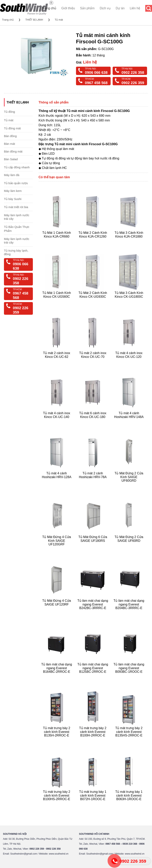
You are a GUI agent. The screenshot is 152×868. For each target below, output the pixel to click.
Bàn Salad (11, 159)
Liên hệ (135, 8)
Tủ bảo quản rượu (16, 183)
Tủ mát (59, 20)
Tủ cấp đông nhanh (17, 167)
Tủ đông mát (12, 128)
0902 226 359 (133, 83)
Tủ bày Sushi (13, 199)
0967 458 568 (96, 83)
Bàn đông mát (13, 151)
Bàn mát (9, 144)
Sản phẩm (87, 8)
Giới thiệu (68, 8)
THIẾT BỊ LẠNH (34, 20)
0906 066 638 (96, 72)
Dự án (120, 8)
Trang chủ (49, 8)
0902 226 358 (133, 72)
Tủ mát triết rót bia (16, 207)
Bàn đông (10, 136)
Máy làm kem (13, 191)
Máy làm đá (12, 175)
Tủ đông (9, 112)
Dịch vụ (105, 8)
